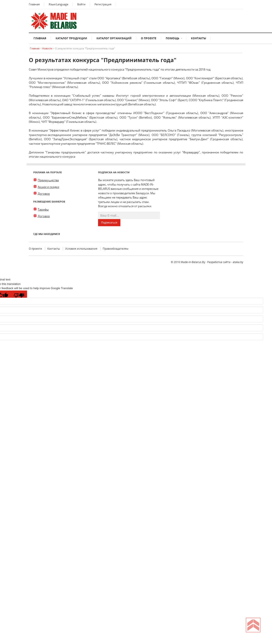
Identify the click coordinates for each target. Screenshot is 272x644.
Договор (44, 194)
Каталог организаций (114, 38)
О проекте (149, 38)
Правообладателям (116, 249)
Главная (34, 4)
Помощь (173, 38)
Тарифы (43, 209)
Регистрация (103, 4)
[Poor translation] (19, 294)
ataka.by (238, 262)
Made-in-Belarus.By (193, 262)
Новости (48, 48)
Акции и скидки (48, 187)
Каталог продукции (71, 38)
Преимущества (48, 180)
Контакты (199, 38)
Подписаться (109, 223)
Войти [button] (81, 4)
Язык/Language (59, 4)
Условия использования (81, 249)
